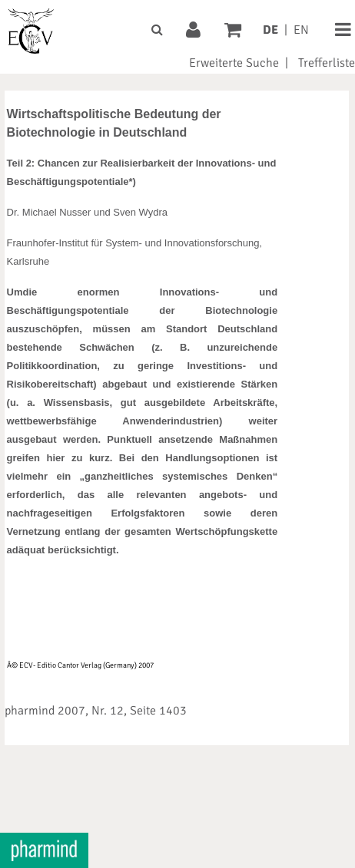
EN (301, 30)
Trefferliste (327, 63)
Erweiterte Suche (234, 63)
